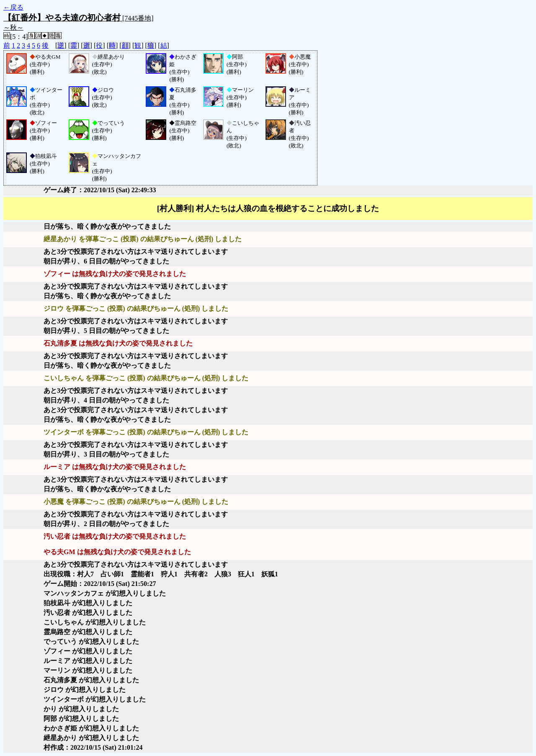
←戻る (13, 7)
